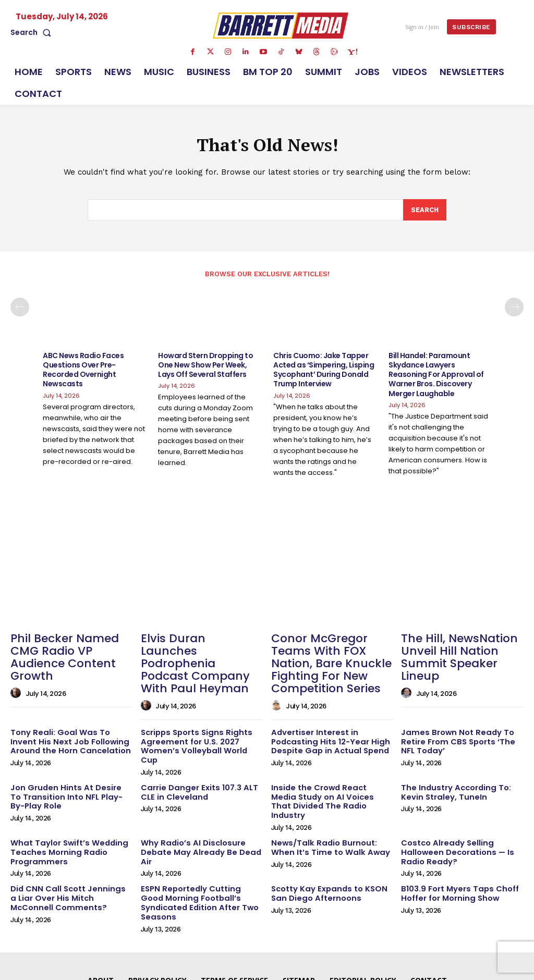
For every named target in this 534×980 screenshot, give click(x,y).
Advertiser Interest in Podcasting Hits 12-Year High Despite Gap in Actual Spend (326, 723)
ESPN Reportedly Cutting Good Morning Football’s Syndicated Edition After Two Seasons (200, 856)
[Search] (424, 212)
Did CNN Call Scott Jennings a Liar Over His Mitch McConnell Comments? (67, 856)
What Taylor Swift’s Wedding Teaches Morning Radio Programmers (66, 812)
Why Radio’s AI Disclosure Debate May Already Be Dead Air (197, 812)
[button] (33, 32)
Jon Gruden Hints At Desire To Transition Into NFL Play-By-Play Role (67, 767)
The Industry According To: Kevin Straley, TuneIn (452, 763)
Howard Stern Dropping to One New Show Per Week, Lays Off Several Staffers (205, 366)
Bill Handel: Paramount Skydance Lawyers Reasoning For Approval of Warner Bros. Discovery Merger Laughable (436, 376)
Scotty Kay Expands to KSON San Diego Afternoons (325, 852)
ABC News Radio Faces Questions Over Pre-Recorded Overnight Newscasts (83, 371)
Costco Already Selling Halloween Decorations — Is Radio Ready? (454, 812)
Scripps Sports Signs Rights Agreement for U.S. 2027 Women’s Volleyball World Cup (199, 723)
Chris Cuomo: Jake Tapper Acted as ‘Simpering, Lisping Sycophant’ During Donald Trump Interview (324, 371)
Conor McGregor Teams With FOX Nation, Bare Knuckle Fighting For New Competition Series (331, 655)
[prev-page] (20, 309)
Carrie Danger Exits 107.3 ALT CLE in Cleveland (196, 763)
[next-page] (514, 309)
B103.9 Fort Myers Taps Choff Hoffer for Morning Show (456, 852)
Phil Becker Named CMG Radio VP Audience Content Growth (70, 649)
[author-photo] (17, 677)
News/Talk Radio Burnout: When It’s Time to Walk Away (332, 808)
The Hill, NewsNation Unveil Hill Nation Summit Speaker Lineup (459, 649)
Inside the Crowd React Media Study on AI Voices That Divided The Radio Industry (332, 767)
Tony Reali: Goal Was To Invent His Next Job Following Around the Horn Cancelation (69, 723)
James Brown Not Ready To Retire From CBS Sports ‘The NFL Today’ (462, 723)
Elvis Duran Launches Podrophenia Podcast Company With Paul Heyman (195, 655)
